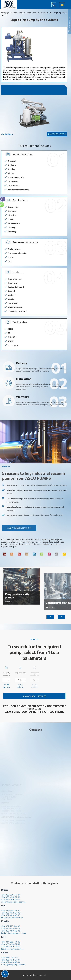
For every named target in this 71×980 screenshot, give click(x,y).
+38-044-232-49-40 (11, 944)
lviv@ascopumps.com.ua (12, 919)
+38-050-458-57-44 (11, 962)
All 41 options (6, 686)
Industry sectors (6, 671)
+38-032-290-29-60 (11, 912)
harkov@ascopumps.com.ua (14, 935)
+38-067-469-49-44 (11, 964)
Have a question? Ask (19, 528)
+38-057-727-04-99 (11, 928)
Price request (56, 134)
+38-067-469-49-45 (11, 933)
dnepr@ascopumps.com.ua (13, 904)
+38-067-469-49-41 (11, 901)
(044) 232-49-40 (56, 5)
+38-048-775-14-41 (10, 959)
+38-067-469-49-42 (11, 948)
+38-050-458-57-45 (11, 930)
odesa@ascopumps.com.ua (13, 966)
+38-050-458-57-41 (11, 899)
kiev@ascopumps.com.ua (12, 951)
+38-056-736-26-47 (11, 896)
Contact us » (7, 134)
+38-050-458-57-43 (11, 914)
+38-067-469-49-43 (11, 917)
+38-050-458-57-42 (11, 946)
